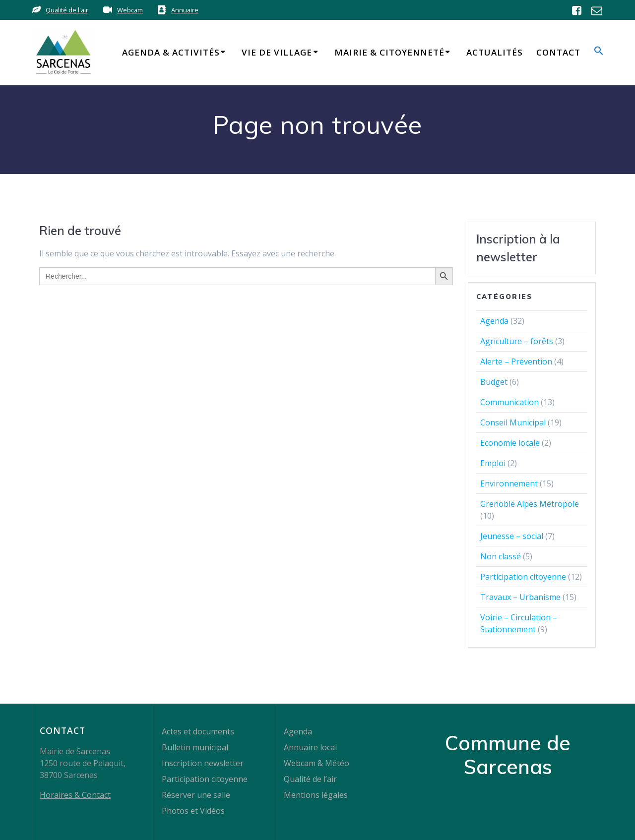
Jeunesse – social (512, 536)
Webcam (130, 10)
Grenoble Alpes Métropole (530, 504)
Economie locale (510, 443)
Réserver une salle (196, 795)
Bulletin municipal (195, 747)
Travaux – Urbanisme (520, 597)
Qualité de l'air (67, 10)
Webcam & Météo (317, 763)
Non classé (501, 556)
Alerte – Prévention (516, 361)
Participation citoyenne (523, 577)
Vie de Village (277, 52)
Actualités (495, 52)
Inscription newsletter (203, 763)
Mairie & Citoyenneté (389, 52)
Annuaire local (310, 747)
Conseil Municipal (513, 422)
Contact (558, 52)
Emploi (493, 463)
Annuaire (185, 10)
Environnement (509, 483)
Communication (509, 402)
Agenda (494, 321)
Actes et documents (198, 731)
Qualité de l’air (310, 779)
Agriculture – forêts (517, 341)
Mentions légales (316, 795)
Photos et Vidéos (193, 811)
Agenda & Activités (171, 52)
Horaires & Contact (75, 795)
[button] (599, 52)
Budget (494, 382)
